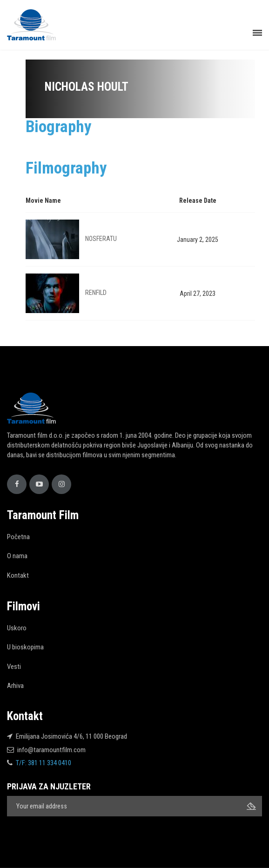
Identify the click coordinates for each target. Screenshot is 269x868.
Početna (18, 537)
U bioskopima (25, 647)
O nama (17, 556)
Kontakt (18, 575)
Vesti (14, 667)
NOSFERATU (101, 239)
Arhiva (15, 686)
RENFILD (96, 293)
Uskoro (17, 628)
